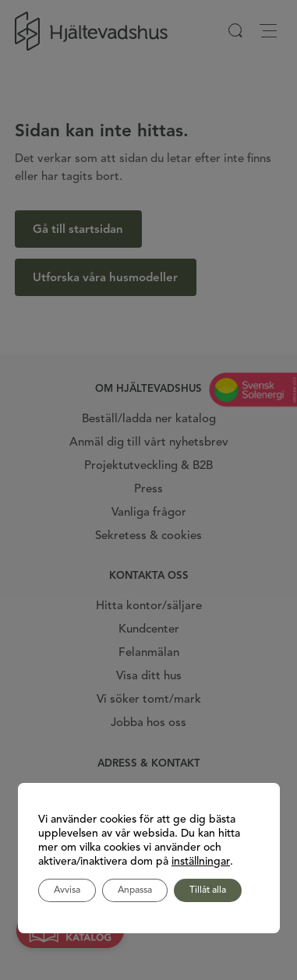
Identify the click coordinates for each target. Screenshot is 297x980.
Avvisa (67, 890)
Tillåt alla (208, 890)
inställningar (201, 862)
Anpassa (135, 890)
